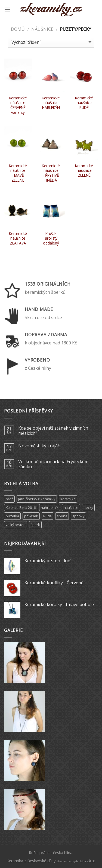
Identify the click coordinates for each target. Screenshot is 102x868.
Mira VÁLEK (87, 861)
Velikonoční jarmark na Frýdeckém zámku (53, 464)
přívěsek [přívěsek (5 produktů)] (31, 516)
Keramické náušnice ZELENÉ (84, 171)
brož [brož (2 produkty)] (9, 499)
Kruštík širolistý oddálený (51, 238)
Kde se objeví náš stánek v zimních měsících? (53, 431)
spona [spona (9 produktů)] (62, 516)
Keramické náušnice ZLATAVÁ (18, 238)
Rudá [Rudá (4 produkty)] (47, 516)
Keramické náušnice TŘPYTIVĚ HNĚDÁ (51, 173)
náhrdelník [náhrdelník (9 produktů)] (50, 508)
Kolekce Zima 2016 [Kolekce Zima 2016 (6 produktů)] (21, 508)
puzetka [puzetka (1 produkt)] (12, 516)
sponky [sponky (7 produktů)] (78, 516)
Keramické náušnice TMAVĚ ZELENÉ (18, 173)
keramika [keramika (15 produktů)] (68, 499)
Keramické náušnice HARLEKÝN (51, 103)
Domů (18, 29)
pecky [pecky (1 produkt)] (88, 508)
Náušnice (42, 29)
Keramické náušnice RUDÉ (84, 103)
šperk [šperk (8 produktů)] (35, 525)
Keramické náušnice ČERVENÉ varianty (18, 105)
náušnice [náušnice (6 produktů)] (71, 508)
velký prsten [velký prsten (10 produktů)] (16, 525)
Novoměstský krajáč (39, 446)
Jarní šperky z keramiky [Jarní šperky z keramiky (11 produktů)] (37, 499)
